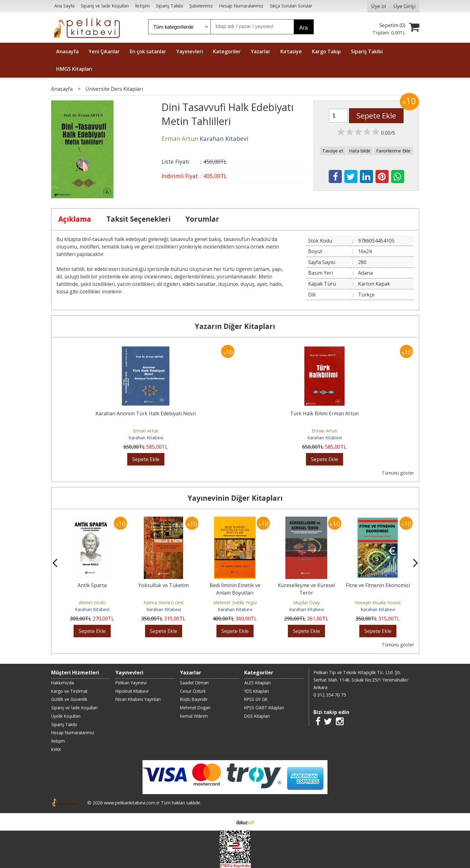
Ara (304, 28)
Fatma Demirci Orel (163, 603)
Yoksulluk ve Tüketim (164, 585)
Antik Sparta (92, 585)
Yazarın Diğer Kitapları (235, 326)
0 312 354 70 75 (330, 695)
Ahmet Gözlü (92, 603)
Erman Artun (146, 431)
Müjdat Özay (306, 603)
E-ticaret (225, 822)
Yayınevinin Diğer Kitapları (235, 498)
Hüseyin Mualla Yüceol (378, 603)
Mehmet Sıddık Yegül (235, 603)
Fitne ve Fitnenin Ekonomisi (378, 585)
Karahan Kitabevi (146, 438)
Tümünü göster (398, 473)
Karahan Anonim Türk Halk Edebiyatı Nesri (146, 413)
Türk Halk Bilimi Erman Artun (324, 413)
